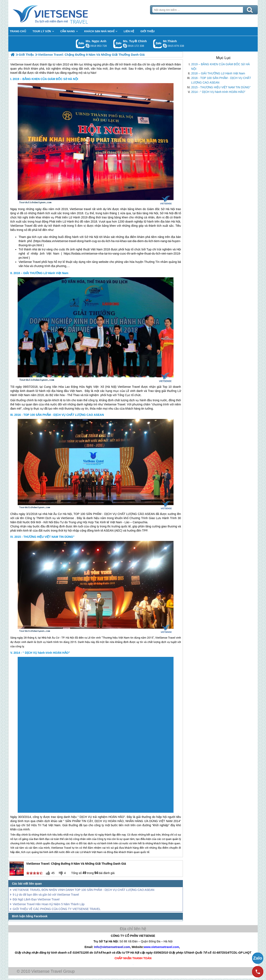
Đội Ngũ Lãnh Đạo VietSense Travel (36, 899)
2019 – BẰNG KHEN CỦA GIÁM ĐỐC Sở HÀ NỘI (220, 66)
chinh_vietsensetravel (125, 46)
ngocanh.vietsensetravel (87, 46)
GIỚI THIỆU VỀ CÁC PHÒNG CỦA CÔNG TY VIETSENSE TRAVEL (57, 909)
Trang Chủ (61, 14)
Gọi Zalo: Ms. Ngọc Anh (80, 44)
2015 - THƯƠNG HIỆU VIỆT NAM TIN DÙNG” (221, 87)
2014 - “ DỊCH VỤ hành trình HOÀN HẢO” (218, 92)
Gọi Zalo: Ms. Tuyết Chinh (118, 44)
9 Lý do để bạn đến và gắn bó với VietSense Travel (46, 895)
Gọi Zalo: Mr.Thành (158, 44)
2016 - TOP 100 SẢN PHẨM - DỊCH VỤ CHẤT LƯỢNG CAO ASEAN (221, 80)
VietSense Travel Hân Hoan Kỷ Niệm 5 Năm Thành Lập (49, 904)
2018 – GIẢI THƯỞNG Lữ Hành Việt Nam (218, 73)
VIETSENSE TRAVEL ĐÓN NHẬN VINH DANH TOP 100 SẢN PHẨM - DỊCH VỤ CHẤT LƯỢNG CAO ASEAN (84, 890)
